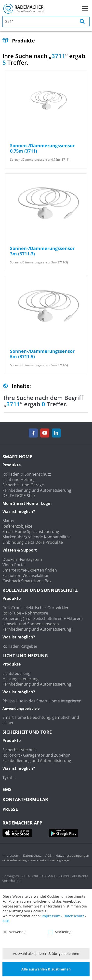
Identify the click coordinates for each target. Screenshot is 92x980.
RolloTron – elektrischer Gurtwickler (36, 608)
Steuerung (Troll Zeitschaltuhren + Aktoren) (43, 618)
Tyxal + (9, 778)
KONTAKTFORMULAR (25, 799)
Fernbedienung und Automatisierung (37, 490)
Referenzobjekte (17, 526)
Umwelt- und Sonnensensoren (31, 624)
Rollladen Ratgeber (20, 646)
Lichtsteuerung (16, 673)
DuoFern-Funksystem (22, 559)
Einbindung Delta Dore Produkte (33, 542)
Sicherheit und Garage (23, 485)
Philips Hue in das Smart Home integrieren (42, 701)
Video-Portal (14, 565)
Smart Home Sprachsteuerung (31, 532)
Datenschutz (32, 855)
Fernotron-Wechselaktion (26, 575)
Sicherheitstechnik (20, 750)
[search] (46, 22)
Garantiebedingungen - (21, 860)
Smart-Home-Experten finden (30, 570)
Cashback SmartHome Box (27, 581)
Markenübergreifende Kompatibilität (36, 537)
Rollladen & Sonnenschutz (27, 474)
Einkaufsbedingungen (54, 860)
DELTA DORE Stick (19, 496)
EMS (7, 789)
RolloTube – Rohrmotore (25, 613)
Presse (10, 809)
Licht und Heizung (19, 480)
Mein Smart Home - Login (27, 503)
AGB (48, 855)
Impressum (11, 855)
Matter (9, 521)
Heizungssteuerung (20, 679)
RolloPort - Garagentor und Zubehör (36, 755)
